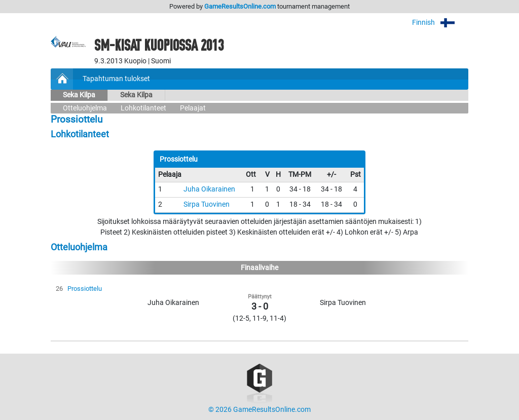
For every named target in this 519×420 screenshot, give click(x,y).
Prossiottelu (85, 289)
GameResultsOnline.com (240, 6)
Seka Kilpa (79, 95)
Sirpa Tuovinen (207, 204)
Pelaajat (193, 108)
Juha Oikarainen (209, 189)
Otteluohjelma (85, 108)
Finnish (440, 23)
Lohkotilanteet (143, 108)
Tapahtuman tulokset (116, 79)
